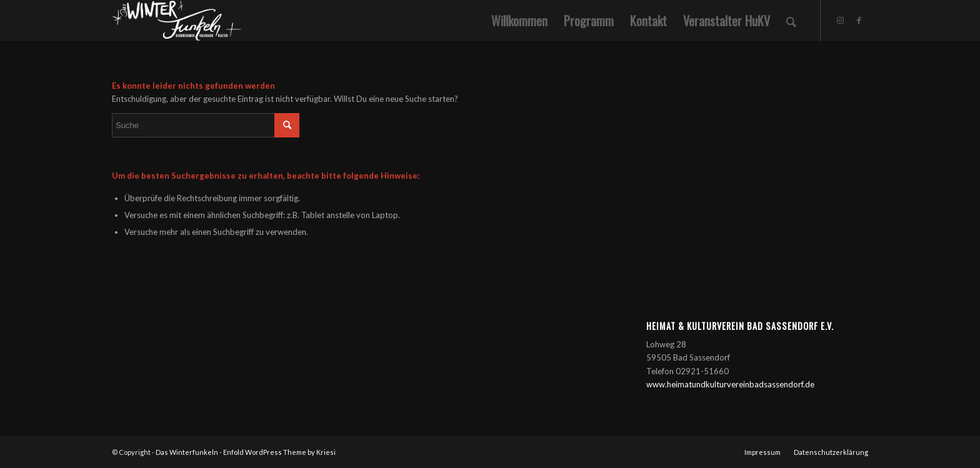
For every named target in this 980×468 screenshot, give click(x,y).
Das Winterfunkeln (187, 452)
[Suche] (791, 21)
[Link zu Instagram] (840, 20)
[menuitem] (519, 21)
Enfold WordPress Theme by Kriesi (279, 452)
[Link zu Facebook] (859, 20)
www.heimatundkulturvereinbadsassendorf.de (730, 384)
